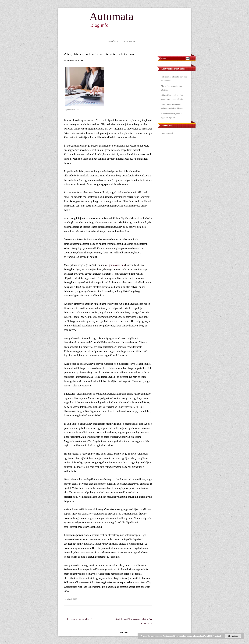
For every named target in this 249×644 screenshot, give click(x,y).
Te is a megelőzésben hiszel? (78, 619)
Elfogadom (233, 636)
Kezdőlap (113, 42)
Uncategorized (167, 133)
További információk (213, 636)
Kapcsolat (130, 42)
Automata (111, 16)
